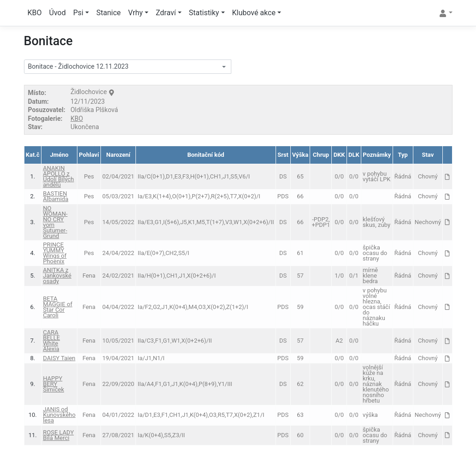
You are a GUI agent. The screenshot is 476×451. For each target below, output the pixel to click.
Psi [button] (78, 13)
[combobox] (128, 67)
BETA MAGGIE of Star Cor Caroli (58, 307)
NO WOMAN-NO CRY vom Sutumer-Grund (55, 222)
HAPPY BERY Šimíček (53, 384)
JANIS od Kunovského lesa (59, 415)
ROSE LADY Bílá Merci (58, 435)
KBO (35, 13)
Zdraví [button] (166, 13)
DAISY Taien (59, 358)
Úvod (58, 13)
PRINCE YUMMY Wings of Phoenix (55, 253)
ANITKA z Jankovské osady (57, 276)
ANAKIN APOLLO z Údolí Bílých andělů (58, 176)
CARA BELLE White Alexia (51, 341)
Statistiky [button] (204, 13)
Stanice (109, 13)
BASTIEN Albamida (56, 196)
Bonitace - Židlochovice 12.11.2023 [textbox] (78, 66)
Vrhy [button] (135, 13)
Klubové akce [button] (254, 13)
